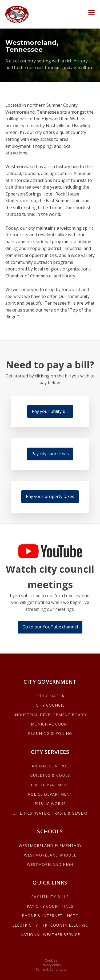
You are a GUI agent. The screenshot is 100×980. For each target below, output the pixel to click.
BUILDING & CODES (50, 775)
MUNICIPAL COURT (50, 724)
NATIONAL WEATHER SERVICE (50, 935)
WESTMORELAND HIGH (50, 864)
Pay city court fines (50, 454)
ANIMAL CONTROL (50, 766)
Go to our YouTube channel (50, 627)
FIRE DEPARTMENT (50, 785)
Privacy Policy (51, 965)
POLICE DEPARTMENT (50, 794)
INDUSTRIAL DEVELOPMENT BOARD (50, 715)
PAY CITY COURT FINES (50, 906)
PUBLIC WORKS (50, 804)
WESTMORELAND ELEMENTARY (50, 845)
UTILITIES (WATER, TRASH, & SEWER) (50, 813)
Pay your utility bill (50, 411)
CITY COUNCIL (50, 705)
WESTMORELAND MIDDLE (50, 855)
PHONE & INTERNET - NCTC (50, 916)
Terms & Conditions (51, 970)
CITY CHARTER (50, 696)
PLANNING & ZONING (50, 733)
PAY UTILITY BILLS (50, 897)
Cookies (51, 961)
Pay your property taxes (50, 496)
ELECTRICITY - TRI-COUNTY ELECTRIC (50, 925)
